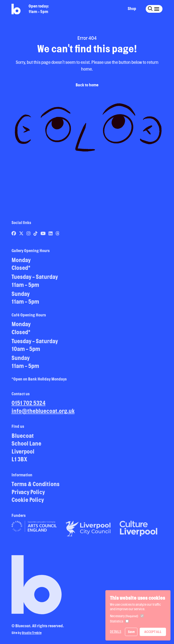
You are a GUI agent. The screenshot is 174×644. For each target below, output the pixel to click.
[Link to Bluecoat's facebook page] (14, 235)
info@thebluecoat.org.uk (43, 412)
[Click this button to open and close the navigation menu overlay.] (157, 9)
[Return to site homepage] (16, 9)
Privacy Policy (28, 493)
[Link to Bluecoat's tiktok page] (36, 235)
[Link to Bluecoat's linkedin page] (51, 235)
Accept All (153, 632)
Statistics (117, 621)
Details (116, 631)
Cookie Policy (28, 501)
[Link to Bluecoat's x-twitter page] (22, 235)
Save (131, 632)
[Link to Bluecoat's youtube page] (43, 235)
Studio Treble (32, 634)
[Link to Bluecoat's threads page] (58, 235)
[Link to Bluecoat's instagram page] (29, 235)
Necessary (124, 616)
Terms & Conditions (36, 485)
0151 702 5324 (29, 404)
